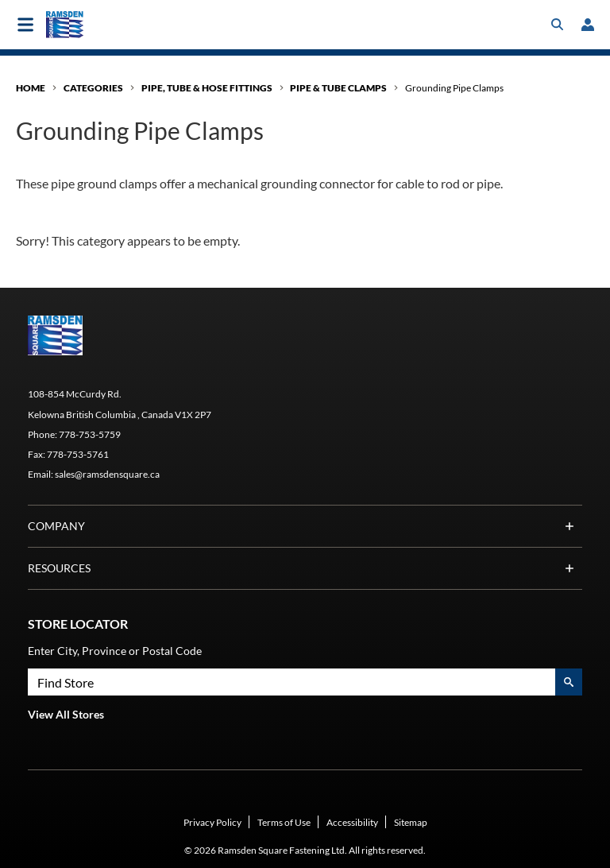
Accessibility (352, 822)
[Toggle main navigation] (25, 25)
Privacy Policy (212, 822)
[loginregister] (588, 25)
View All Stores (66, 714)
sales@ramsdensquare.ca (107, 474)
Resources (305, 568)
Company (305, 526)
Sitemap (411, 822)
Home (31, 88)
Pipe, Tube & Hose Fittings (207, 88)
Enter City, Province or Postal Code (115, 651)
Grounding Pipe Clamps (454, 88)
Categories (93, 88)
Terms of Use (284, 822)
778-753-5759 (90, 434)
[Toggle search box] (558, 25)
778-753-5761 (78, 454)
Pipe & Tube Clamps (338, 88)
